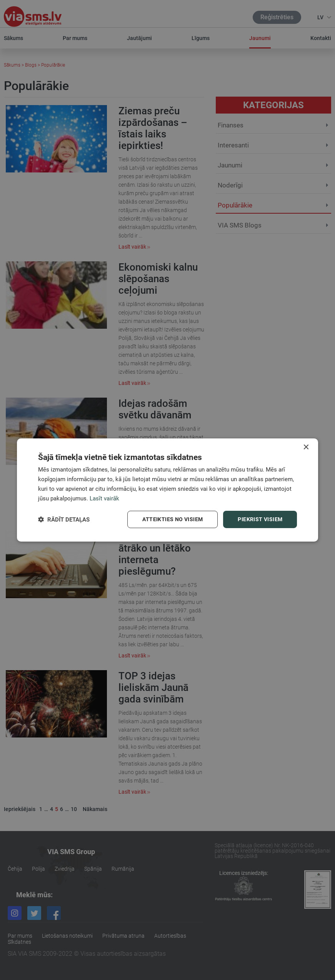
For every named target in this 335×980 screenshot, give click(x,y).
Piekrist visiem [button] (260, 519)
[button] (64, 519)
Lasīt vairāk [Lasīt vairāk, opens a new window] (104, 498)
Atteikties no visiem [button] (172, 519)
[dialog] (168, 490)
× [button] (306, 447)
